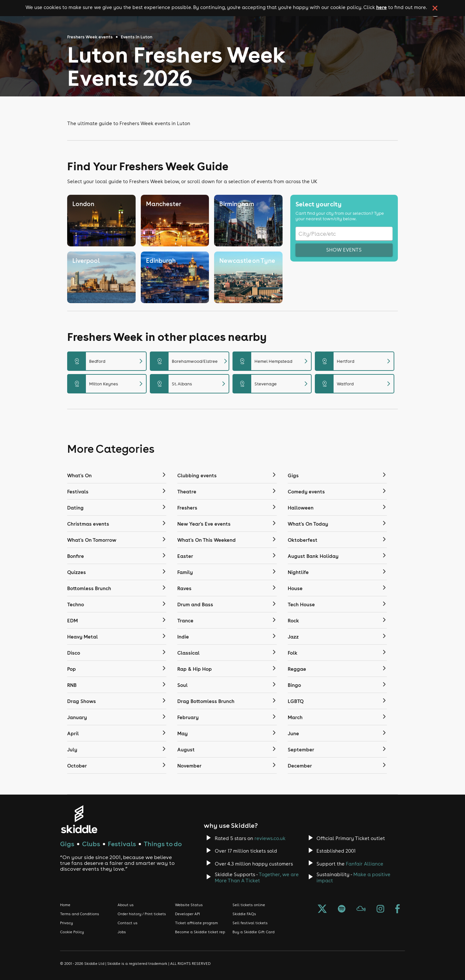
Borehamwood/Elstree (190, 361)
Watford (355, 384)
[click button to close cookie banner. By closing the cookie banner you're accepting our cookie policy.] (435, 8)
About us (126, 905)
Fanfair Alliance (365, 864)
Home (65, 905)
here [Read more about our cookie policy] (382, 7)
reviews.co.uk (270, 838)
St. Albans (190, 384)
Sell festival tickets (250, 923)
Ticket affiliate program (196, 923)
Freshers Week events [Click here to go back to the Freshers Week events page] (90, 37)
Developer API (187, 914)
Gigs (67, 844)
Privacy (67, 923)
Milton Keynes (107, 384)
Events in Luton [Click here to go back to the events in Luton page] (137, 37)
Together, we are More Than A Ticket (257, 877)
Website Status (189, 905)
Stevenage (272, 384)
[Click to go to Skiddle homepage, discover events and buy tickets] (79, 819)
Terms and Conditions (80, 914)
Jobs (122, 932)
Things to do (163, 844)
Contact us (128, 923)
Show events (344, 250)
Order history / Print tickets (142, 914)
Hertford (355, 361)
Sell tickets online (249, 905)
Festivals (122, 844)
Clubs (91, 844)
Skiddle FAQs (244, 914)
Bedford (107, 361)
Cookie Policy (72, 932)
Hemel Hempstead (272, 361)
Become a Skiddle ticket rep (200, 932)
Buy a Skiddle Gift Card (253, 932)
